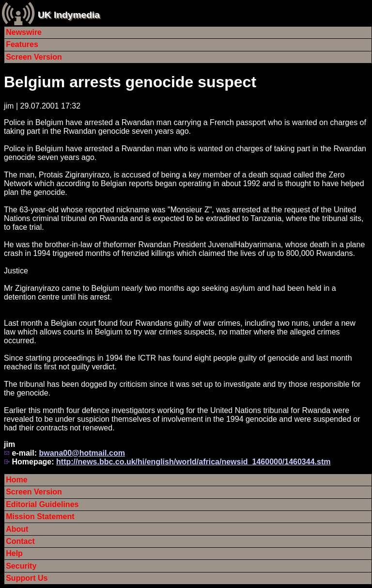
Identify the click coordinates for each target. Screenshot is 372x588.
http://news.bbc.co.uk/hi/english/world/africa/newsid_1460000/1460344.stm (193, 462)
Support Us (27, 578)
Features (22, 44)
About (17, 529)
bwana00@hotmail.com (82, 453)
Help (14, 553)
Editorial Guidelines (42, 504)
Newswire (24, 32)
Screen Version (34, 57)
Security (21, 566)
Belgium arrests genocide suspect (130, 82)
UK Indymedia (69, 15)
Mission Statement (40, 516)
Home (16, 480)
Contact (20, 541)
